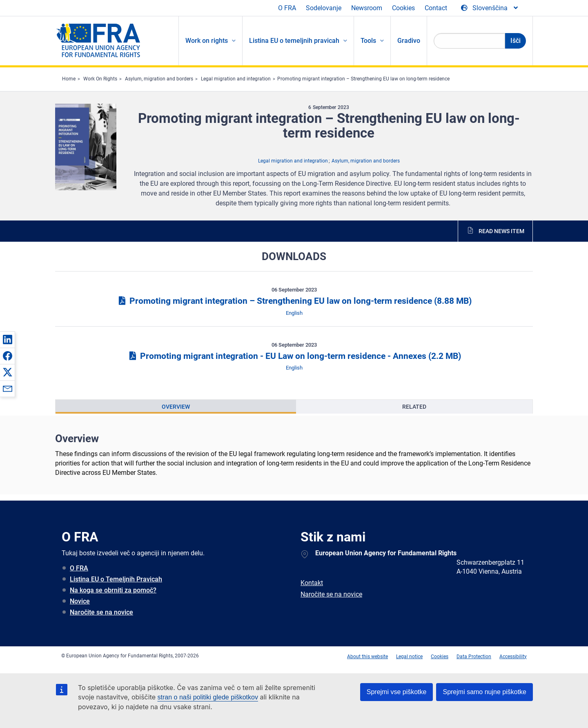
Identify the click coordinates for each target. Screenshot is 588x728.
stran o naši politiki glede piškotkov (208, 697)
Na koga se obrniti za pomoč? (113, 590)
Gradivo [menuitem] (409, 41)
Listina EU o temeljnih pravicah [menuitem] (294, 41)
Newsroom (367, 8)
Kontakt (312, 583)
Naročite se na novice (101, 612)
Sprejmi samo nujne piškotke (484, 692)
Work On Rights (100, 79)
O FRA (287, 8)
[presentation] (176, 407)
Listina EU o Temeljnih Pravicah (116, 579)
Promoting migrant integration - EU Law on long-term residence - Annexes (294, 356)
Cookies (403, 8)
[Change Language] (490, 8)
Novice (80, 601)
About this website (367, 657)
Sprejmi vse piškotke (397, 692)
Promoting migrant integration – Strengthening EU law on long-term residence (363, 79)
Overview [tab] (176, 407)
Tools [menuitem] (368, 41)
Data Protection (474, 657)
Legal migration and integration (236, 79)
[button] (7, 339)
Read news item (501, 231)
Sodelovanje (324, 8)
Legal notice (409, 657)
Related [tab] (414, 407)
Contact (436, 8)
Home (69, 79)
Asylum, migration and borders (159, 79)
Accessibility (513, 657)
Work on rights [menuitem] (207, 41)
